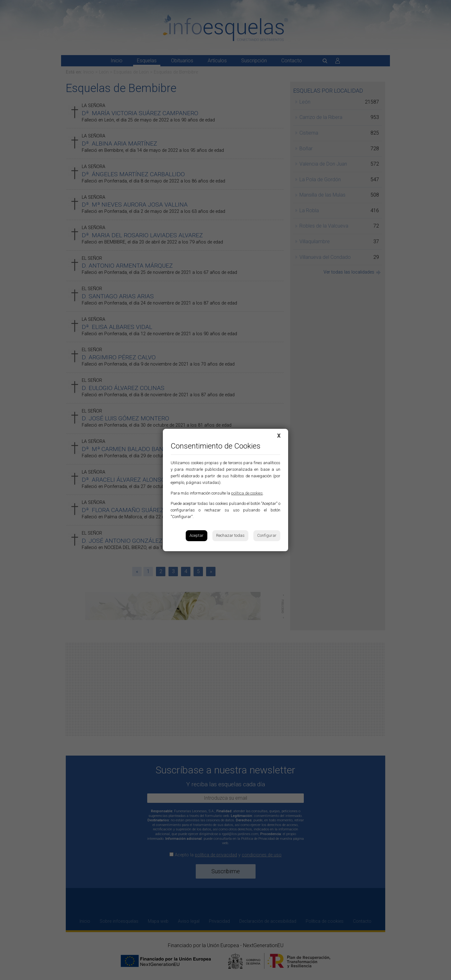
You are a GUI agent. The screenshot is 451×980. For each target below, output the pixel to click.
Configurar (267, 535)
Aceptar (197, 535)
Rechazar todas (230, 535)
